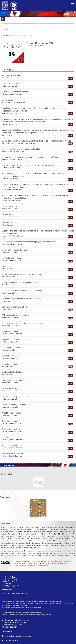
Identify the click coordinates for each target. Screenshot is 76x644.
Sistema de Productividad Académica (15, 594)
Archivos (9, 35)
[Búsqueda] (38, 25)
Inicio (4, 35)
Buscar (5, 29)
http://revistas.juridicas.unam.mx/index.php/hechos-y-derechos (22, 536)
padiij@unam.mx (46, 615)
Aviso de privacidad (10, 641)
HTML (70, 78)
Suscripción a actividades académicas (17, 636)
